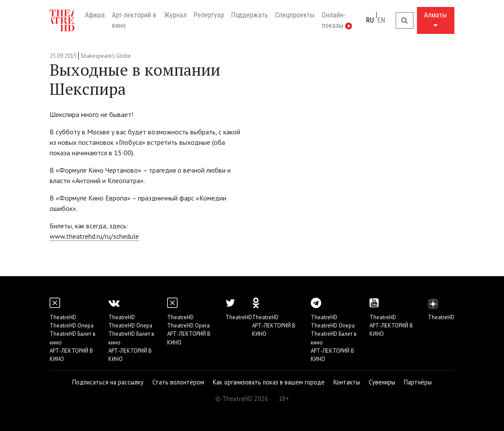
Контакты (347, 382)
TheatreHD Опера (72, 326)
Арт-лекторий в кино (134, 20)
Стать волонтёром (178, 382)
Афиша (95, 15)
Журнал (175, 15)
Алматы (435, 20)
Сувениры (382, 382)
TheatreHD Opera (188, 326)
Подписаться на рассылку (108, 382)
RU (370, 20)
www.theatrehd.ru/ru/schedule (94, 236)
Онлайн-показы (337, 20)
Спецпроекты (295, 15)
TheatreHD (63, 317)
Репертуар (209, 15)
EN (381, 20)
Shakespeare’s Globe (106, 56)
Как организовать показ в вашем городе (269, 382)
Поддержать (250, 15)
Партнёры (418, 382)
